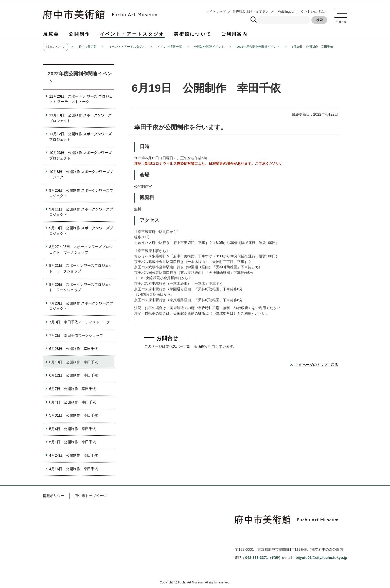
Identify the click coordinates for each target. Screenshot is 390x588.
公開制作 (79, 34)
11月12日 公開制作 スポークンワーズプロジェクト (80, 137)
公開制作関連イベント (209, 47)
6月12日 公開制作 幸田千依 (74, 375)
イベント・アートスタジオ (132, 34)
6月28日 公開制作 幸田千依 (74, 349)
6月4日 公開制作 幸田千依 (73, 402)
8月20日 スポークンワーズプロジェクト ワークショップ (81, 287)
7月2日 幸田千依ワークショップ (76, 335)
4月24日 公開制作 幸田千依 (74, 455)
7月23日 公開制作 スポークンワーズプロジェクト (81, 306)
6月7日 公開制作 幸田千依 (73, 389)
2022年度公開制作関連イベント (258, 47)
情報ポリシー (54, 496)
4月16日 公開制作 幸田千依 (74, 469)
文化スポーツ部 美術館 (185, 346)
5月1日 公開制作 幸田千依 (73, 442)
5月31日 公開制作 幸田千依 (74, 415)
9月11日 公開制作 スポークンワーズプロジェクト (81, 212)
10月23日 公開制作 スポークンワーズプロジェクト (80, 155)
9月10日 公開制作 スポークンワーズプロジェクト (81, 231)
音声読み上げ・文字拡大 (251, 12)
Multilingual (286, 12)
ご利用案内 (235, 34)
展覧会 (51, 34)
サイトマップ (216, 12)
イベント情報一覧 (170, 47)
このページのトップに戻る (317, 365)
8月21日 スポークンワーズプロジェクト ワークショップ (81, 268)
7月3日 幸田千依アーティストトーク (80, 322)
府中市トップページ (91, 496)
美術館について (193, 34)
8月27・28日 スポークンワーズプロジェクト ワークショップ (81, 250)
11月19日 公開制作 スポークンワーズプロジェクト (80, 118)
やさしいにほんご (314, 12)
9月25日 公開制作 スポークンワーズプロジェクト (81, 193)
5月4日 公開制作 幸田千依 (73, 429)
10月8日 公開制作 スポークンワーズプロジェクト (81, 174)
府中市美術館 (87, 47)
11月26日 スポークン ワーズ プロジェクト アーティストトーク (81, 99)
